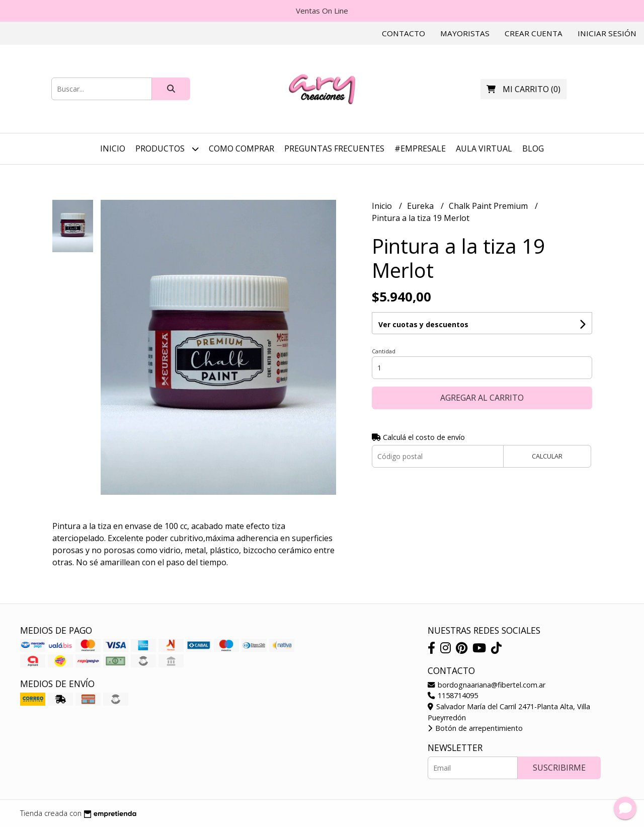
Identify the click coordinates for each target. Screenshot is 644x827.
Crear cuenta (534, 33)
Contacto (404, 33)
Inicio (113, 148)
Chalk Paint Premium (489, 206)
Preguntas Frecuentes (334, 148)
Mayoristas (465, 33)
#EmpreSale (420, 148)
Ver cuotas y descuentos (423, 324)
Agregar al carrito (482, 398)
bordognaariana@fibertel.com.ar (487, 685)
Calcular (547, 456)
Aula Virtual (484, 148)
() (524, 89)
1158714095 (453, 695)
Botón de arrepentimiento (475, 728)
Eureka (421, 206)
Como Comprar (242, 148)
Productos (167, 149)
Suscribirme (559, 768)
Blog (533, 148)
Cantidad (384, 351)
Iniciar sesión (607, 33)
